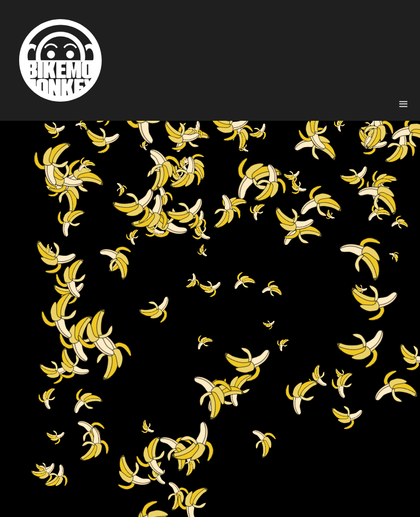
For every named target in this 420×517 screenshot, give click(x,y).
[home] (60, 60)
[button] (404, 104)
